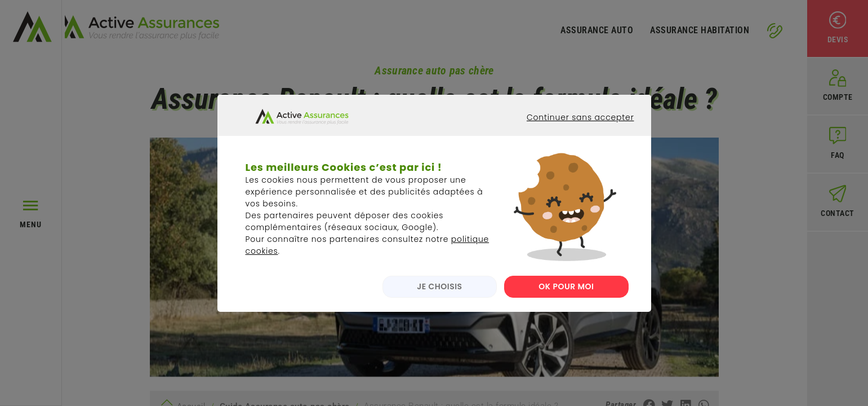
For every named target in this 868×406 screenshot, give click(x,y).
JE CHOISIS (436, 295)
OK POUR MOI (566, 295)
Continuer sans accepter (572, 136)
